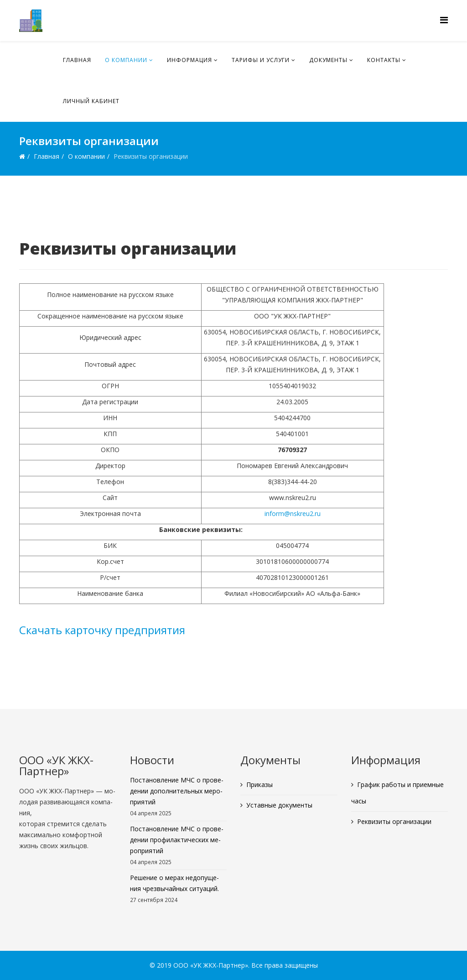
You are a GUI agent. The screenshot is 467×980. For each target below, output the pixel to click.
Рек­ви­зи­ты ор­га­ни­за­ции (394, 821)
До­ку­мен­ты (328, 60)
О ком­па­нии (126, 60)
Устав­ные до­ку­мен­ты (279, 805)
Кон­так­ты (384, 60)
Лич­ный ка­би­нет (91, 101)
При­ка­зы (259, 785)
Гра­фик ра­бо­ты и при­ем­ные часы (397, 793)
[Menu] (444, 20)
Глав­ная (77, 60)
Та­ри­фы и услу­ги (261, 60)
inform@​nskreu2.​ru (293, 513)
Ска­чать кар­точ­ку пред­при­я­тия (102, 630)
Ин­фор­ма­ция (189, 60)
